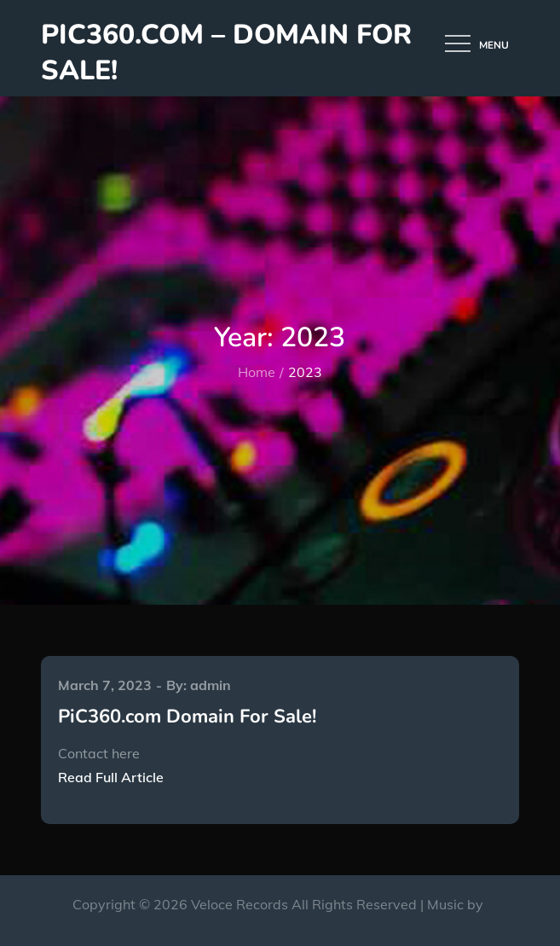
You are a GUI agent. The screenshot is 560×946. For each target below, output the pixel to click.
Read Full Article (111, 777)
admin (211, 685)
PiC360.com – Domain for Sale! (226, 52)
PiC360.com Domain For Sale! (187, 717)
